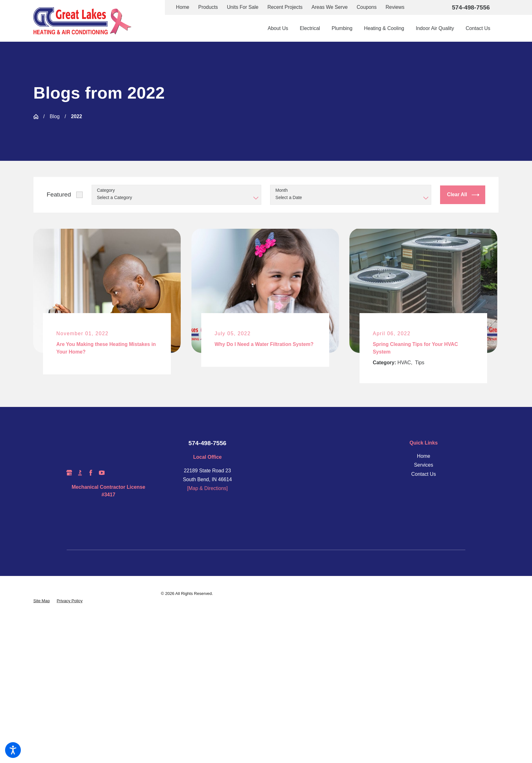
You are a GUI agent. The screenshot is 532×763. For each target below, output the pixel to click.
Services (424, 465)
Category (106, 190)
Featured (59, 194)
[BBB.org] (80, 473)
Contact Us (424, 474)
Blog (55, 116)
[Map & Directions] (207, 488)
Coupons (367, 7)
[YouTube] (102, 473)
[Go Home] (36, 117)
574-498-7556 (471, 7)
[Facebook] (91, 473)
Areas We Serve (330, 7)
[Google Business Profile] (69, 473)
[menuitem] (281, 28)
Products (208, 7)
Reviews (395, 7)
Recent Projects (285, 7)
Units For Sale (243, 7)
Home (183, 7)
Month (282, 190)
